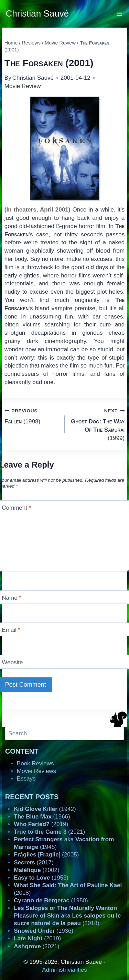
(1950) (51, 900)
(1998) (32, 416)
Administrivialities (64, 970)
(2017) (34, 863)
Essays (26, 779)
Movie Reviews (36, 771)
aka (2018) (67, 916)
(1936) (44, 931)
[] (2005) (46, 855)
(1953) (41, 878)
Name (12, 598)
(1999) (98, 424)
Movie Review (23, 86)
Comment (16, 508)
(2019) (41, 824)
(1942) (45, 809)
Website (12, 662)
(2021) (49, 832)
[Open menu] (120, 14)
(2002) (36, 870)
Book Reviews (35, 763)
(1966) (42, 817)
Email (11, 630)
